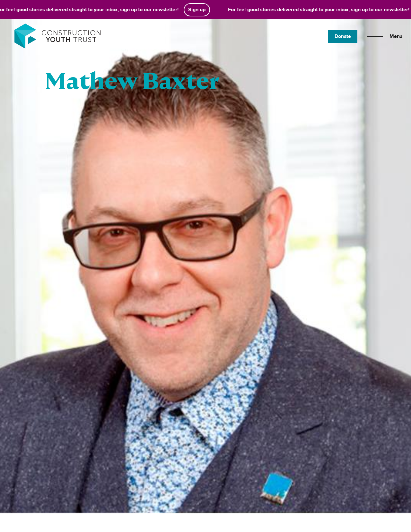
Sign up (198, 10)
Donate (343, 36)
